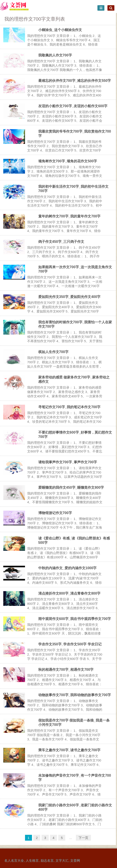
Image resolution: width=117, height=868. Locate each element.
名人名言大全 (14, 861)
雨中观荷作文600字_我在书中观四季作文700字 (75, 619)
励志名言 (47, 861)
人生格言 (32, 861)
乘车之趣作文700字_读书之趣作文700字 (69, 750)
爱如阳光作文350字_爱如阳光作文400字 (69, 297)
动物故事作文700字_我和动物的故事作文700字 (75, 695)
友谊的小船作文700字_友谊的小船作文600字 (73, 106)
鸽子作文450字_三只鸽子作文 (61, 242)
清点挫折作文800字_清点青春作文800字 (69, 593)
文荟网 (75, 861)
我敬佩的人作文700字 (55, 55)
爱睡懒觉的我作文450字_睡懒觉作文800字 (71, 487)
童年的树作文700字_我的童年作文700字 (69, 216)
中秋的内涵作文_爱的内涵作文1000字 (68, 568)
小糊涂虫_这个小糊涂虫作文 (60, 30)
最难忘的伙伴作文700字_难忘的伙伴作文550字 (75, 81)
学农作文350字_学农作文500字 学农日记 (70, 644)
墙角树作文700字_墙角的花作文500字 (68, 161)
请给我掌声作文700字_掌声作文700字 (68, 462)
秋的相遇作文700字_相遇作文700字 (66, 670)
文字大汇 (62, 861)
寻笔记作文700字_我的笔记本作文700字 (69, 407)
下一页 (83, 838)
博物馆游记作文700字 (55, 513)
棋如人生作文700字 (53, 352)
